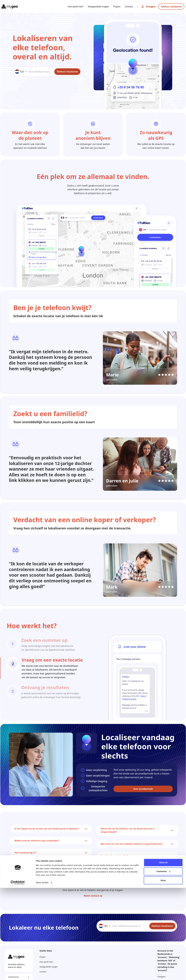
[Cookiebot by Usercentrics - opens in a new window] (18, 975)
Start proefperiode (143, 789)
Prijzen (117, 7)
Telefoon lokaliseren (171, 7)
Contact (129, 7)
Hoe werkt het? (76, 7)
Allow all (163, 955)
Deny (163, 972)
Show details (42, 975)
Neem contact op (93, 896)
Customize (163, 963)
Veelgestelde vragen (98, 7)
